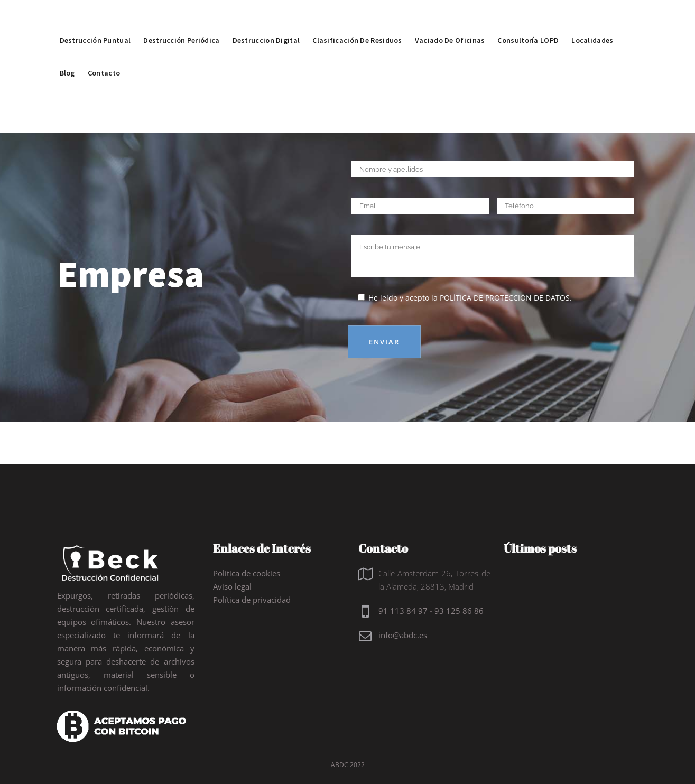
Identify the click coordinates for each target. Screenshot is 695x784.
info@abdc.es (403, 635)
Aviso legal (232, 586)
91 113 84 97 (403, 611)
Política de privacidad (252, 600)
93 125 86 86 (459, 611)
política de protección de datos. (506, 298)
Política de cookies (247, 573)
